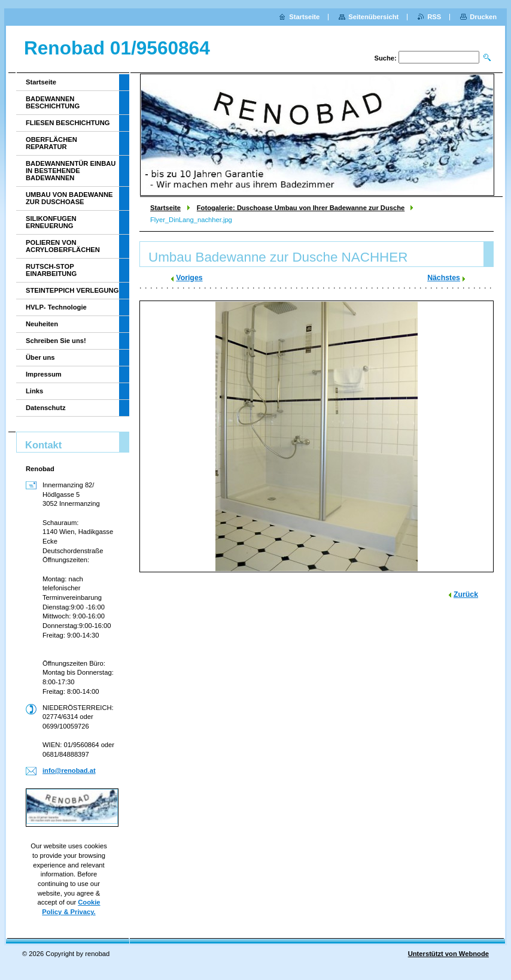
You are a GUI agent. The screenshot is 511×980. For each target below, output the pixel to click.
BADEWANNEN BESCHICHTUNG (53, 102)
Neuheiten (42, 324)
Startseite (165, 208)
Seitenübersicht (373, 17)
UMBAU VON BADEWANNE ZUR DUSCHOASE (69, 198)
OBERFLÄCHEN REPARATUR (51, 143)
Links (34, 391)
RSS (434, 17)
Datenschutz (46, 408)
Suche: (385, 58)
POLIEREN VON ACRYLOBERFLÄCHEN (63, 246)
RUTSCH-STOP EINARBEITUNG (51, 270)
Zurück (466, 594)
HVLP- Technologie (56, 307)
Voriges (189, 278)
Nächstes (444, 278)
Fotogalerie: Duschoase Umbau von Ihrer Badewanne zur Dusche (301, 208)
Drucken (483, 17)
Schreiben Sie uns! (56, 341)
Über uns (40, 357)
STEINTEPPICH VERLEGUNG (72, 290)
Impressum (44, 374)
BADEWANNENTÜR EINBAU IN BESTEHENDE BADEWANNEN (71, 171)
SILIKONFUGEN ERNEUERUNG (51, 222)
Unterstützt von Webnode (448, 954)
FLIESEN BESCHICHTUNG (68, 123)
